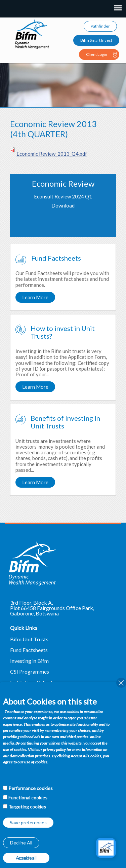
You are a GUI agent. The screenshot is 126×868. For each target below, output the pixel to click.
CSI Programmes (30, 671)
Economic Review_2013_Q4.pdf (52, 154)
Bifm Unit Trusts (29, 639)
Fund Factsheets (29, 650)
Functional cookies (28, 798)
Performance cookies (31, 788)
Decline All (21, 843)
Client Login (97, 54)
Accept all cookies (26, 858)
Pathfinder (100, 26)
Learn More (35, 297)
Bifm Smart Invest (96, 40)
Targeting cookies (27, 807)
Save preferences (28, 822)
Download (63, 206)
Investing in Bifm (29, 661)
